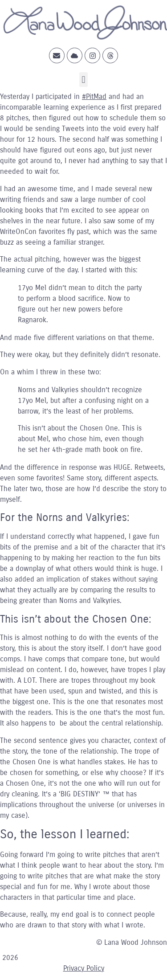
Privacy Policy (84, 968)
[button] (83, 80)
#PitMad (94, 96)
